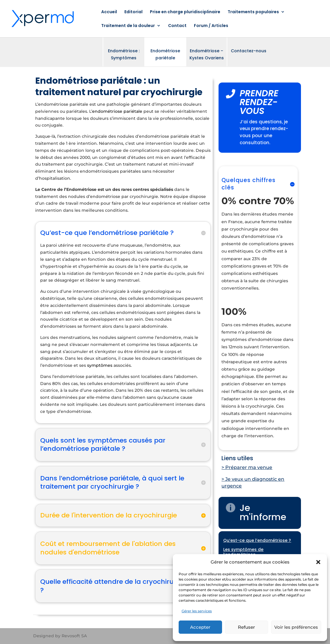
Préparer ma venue (249, 467)
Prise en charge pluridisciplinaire (185, 12)
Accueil (109, 12)
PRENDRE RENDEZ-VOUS (259, 102)
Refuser (246, 627)
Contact (177, 26)
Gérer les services (197, 611)
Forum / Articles (211, 26)
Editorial (133, 12)
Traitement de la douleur (128, 26)
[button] (318, 562)
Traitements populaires (253, 12)
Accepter (200, 627)
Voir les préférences (296, 627)
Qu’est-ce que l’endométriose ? (257, 540)
